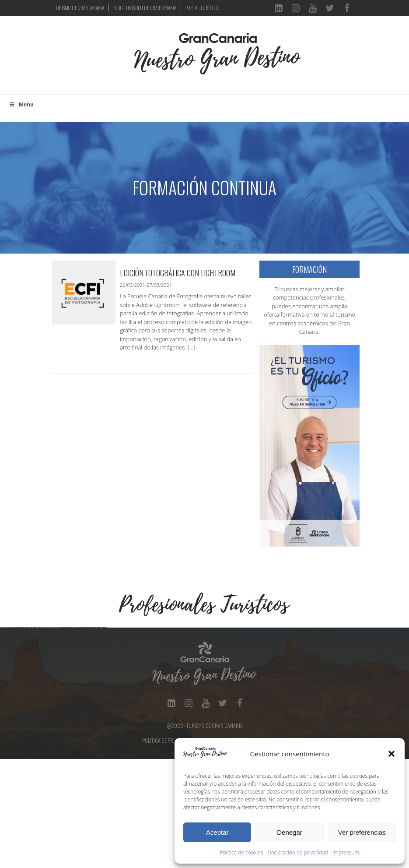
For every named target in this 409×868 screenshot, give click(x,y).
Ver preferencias (362, 832)
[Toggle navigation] (120, 60)
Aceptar (217, 832)
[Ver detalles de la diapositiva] (55, 682)
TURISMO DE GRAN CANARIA (79, 8)
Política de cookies (242, 852)
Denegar (290, 832)
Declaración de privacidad (298, 852)
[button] (392, 754)
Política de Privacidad (168, 849)
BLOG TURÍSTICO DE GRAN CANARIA (145, 8)
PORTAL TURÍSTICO (203, 8)
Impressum (346, 852)
